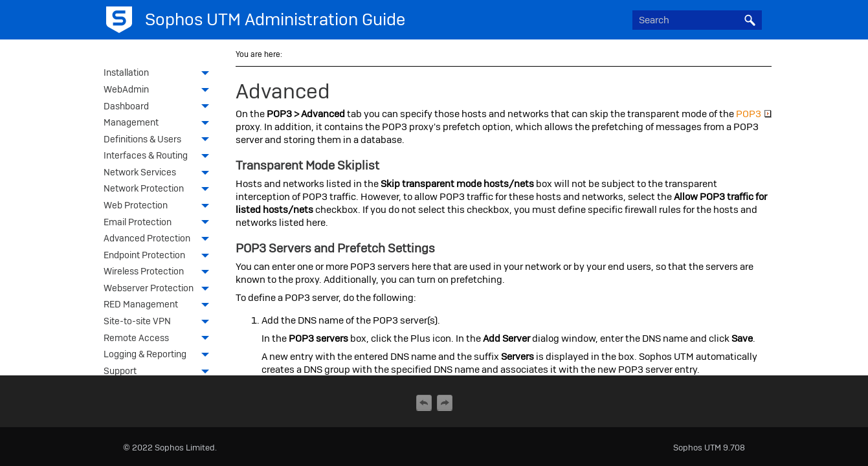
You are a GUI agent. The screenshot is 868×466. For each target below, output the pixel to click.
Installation (160, 74)
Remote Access (160, 339)
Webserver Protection (160, 289)
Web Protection (160, 206)
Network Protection (160, 190)
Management (160, 124)
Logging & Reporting (160, 355)
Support (160, 372)
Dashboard (160, 107)
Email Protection (160, 223)
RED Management (160, 305)
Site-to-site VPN (160, 322)
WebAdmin (160, 91)
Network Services (160, 173)
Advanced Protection (160, 239)
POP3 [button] (754, 114)
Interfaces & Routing (160, 157)
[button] (750, 20)
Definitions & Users (160, 140)
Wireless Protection (160, 272)
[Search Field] (697, 20)
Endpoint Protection (160, 256)
